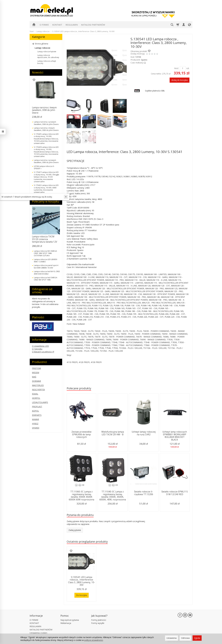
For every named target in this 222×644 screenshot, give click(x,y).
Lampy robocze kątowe (47, 52)
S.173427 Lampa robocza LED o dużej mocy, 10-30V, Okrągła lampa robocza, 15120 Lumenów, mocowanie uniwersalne (46, 177)
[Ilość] (183, 68)
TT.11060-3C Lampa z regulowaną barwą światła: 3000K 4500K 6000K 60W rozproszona (81, 496)
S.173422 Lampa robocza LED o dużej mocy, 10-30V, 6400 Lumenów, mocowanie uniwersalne (46, 189)
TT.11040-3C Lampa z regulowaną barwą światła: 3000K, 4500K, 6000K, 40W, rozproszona (113, 496)
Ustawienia (172, 638)
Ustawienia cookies (38, 633)
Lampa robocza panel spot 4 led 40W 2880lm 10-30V (46, 266)
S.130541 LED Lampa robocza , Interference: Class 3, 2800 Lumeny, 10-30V (81, 581)
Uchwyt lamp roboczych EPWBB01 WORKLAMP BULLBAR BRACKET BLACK (175, 436)
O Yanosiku (37, 349)
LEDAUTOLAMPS (40, 402)
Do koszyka (82, 595)
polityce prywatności (94, 640)
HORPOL (36, 398)
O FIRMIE (44, 25)
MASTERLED (38, 385)
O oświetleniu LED (40, 346)
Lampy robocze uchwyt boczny (47, 62)
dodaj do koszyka (180, 80)
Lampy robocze (42, 48)
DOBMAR (36, 381)
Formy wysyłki (98, 623)
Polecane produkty (79, 388)
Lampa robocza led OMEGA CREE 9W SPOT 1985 (46, 279)
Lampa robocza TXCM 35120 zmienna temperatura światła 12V (45, 239)
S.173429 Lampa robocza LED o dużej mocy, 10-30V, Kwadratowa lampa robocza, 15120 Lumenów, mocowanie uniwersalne (46, 152)
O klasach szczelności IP (43, 352)
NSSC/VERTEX (38, 390)
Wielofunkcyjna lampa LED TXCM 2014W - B (113, 433)
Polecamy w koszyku (46, 201)
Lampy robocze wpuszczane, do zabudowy (48, 56)
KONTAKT (57, 25)
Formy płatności (99, 620)
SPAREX (36, 428)
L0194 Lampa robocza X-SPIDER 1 (44, 167)
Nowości (38, 72)
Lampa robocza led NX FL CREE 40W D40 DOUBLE (47, 273)
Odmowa (185, 638)
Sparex (144, 60)
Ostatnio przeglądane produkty (87, 542)
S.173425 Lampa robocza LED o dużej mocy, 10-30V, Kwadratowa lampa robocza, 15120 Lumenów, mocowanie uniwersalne (46, 139)
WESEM (36, 373)
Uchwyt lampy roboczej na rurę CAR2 (144, 433)
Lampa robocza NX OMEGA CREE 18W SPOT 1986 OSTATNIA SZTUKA (45, 253)
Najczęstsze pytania (70, 620)
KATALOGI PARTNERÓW (93, 25)
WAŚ (34, 377)
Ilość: (177, 68)
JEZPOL (35, 411)
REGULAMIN (72, 25)
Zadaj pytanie (75, 530)
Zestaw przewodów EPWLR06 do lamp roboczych (81, 434)
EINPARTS (37, 415)
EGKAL (35, 394)
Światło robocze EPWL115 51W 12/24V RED (175, 493)
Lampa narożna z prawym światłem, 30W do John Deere (46, 123)
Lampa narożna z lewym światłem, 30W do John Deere (44, 110)
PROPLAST (37, 407)
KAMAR (35, 419)
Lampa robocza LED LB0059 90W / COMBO (45, 260)
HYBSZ (35, 424)
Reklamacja (66, 623)
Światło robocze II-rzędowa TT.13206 (144, 493)
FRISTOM (36, 368)
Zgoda (197, 638)
